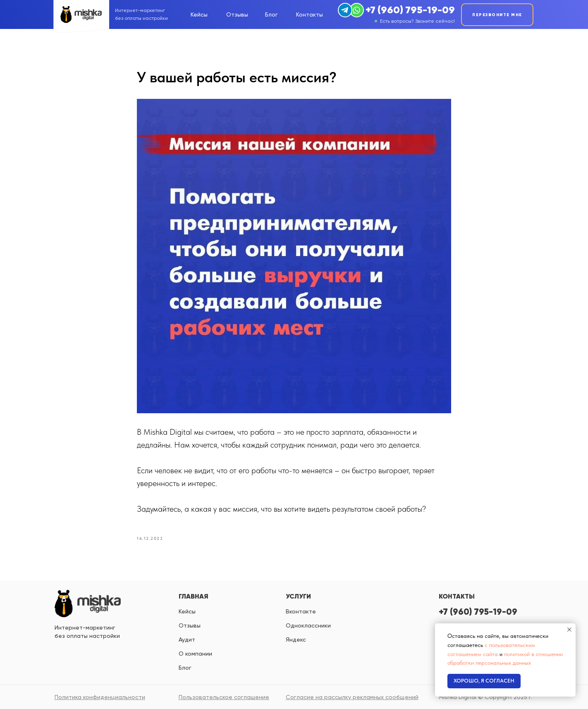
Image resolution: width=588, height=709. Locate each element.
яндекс (296, 640)
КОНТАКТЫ (457, 596)
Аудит (187, 640)
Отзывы (237, 14)
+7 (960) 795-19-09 (410, 10)
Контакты (310, 14)
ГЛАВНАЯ (194, 596)
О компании (195, 654)
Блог (271, 14)
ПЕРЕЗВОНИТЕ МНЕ (497, 15)
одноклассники (308, 625)
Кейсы (199, 14)
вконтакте (301, 611)
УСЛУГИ (298, 596)
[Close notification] (569, 630)
